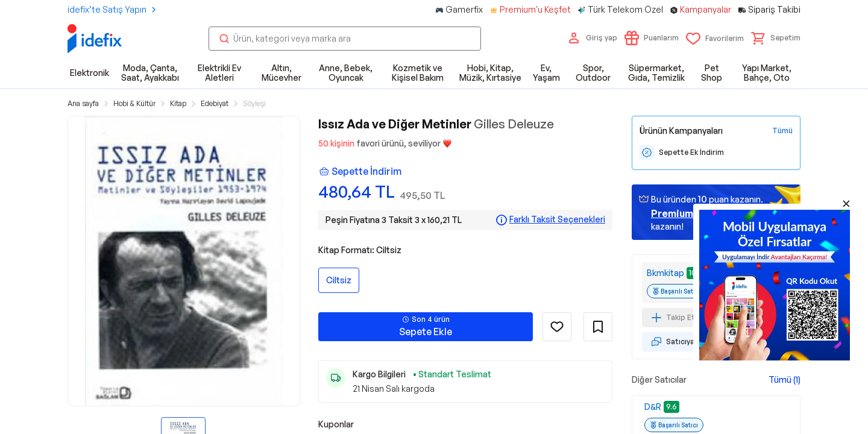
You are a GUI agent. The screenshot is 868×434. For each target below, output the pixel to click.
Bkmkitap (665, 273)
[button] (776, 38)
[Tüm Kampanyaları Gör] (782, 131)
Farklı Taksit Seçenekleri (557, 219)
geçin (688, 213)
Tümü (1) (785, 379)
